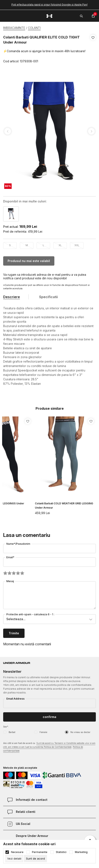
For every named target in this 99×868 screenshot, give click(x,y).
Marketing (81, 852)
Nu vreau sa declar (80, 732)
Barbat (12, 732)
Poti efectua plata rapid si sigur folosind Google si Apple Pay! (49, 5)
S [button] (10, 245)
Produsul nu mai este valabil (29, 261)
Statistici (61, 852)
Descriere (12, 297)
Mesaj (10, 581)
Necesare (17, 852)
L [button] (43, 245)
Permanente (40, 852)
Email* (10, 557)
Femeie (43, 732)
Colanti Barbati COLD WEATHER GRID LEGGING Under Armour (64, 506)
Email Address (15, 699)
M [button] (27, 245)
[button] (93, 49)
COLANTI (34, 28)
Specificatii (48, 297)
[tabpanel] (49, 131)
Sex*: (6, 727)
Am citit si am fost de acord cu (49, 747)
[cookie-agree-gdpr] (35, 858)
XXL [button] (77, 245)
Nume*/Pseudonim (18, 544)
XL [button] (60, 245)
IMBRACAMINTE (14, 28)
